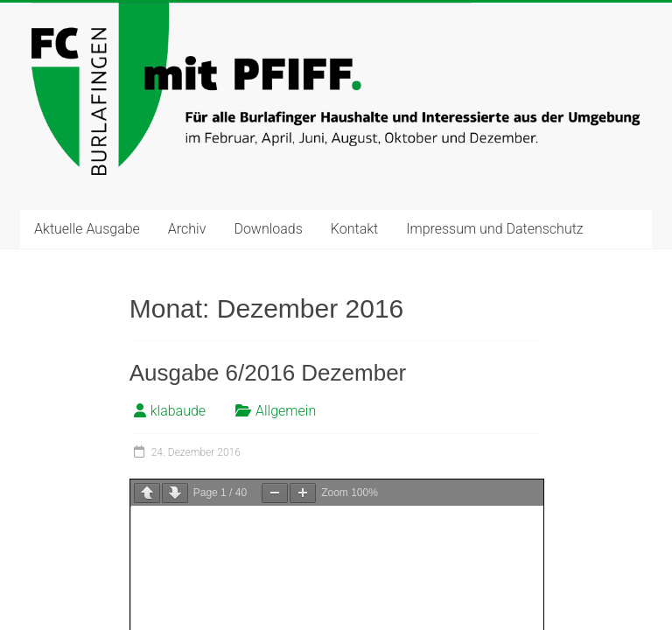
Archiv (187, 229)
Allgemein (286, 411)
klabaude (178, 411)
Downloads (268, 229)
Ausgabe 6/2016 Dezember (268, 373)
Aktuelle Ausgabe (87, 229)
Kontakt (354, 229)
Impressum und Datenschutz (494, 229)
